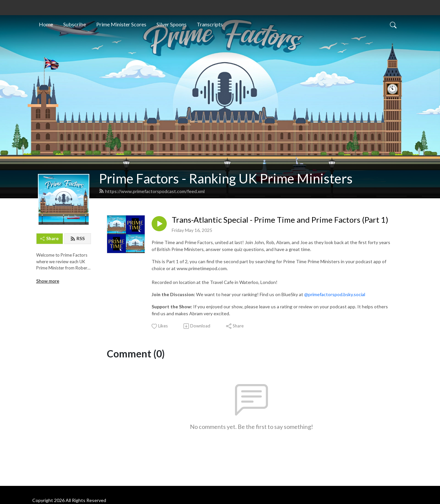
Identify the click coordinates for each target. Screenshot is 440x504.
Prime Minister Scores (121, 24)
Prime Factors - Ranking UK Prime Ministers (226, 179)
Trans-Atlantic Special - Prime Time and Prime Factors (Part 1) (280, 220)
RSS (77, 238)
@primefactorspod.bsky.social (335, 294)
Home (46, 24)
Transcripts (210, 24)
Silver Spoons (172, 24)
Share (49, 238)
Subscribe (75, 24)
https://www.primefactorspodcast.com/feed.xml (152, 191)
